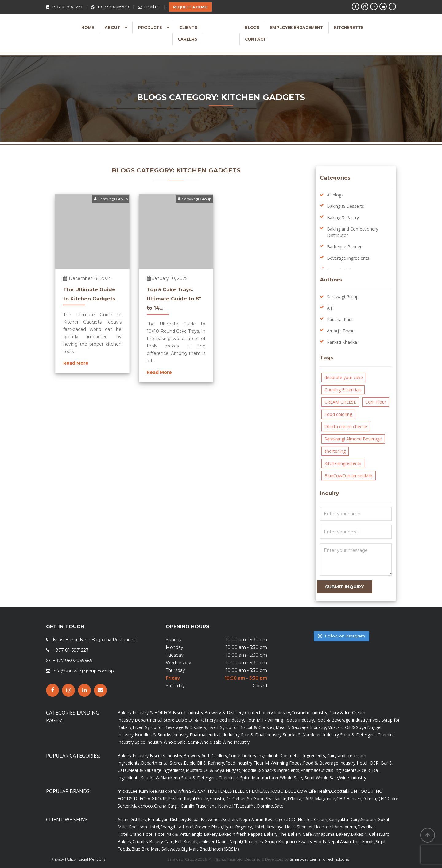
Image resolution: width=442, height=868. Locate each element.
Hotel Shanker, (299, 827)
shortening (335, 451)
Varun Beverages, (269, 819)
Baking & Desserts (345, 206)
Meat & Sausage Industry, (301, 727)
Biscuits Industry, (167, 756)
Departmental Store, (155, 720)
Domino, (266, 806)
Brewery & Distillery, (225, 713)
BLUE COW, (297, 791)
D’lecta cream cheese (346, 426)
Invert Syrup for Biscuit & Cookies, (242, 727)
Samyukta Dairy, (345, 819)
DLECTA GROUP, (151, 798)
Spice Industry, (149, 742)
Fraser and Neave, (214, 806)
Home (88, 27)
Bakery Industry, (134, 756)
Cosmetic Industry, (310, 713)
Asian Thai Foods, (358, 841)
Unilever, (207, 841)
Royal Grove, (197, 798)
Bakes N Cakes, (366, 834)
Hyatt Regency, (238, 827)
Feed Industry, (231, 720)
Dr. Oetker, (236, 798)
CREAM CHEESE (340, 402)
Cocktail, (340, 791)
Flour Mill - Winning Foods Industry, (280, 720)
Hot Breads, (187, 841)
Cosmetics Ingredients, (304, 756)
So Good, (256, 798)
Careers (188, 39)
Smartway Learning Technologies (319, 859)
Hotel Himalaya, (269, 827)
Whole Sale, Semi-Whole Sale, (310, 778)
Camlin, (188, 806)
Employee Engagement (297, 27)
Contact (256, 39)
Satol (279, 806)
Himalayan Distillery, (168, 819)
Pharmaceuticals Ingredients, (329, 770)
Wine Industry (236, 742)
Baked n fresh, (233, 834)
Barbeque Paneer (344, 247)
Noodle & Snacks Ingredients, (271, 770)
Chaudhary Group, (260, 841)
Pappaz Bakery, (263, 834)
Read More (76, 363)
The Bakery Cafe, (296, 834)
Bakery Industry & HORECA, (145, 713)
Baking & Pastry (343, 217)
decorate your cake (344, 377)
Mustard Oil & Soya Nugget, (214, 770)
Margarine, (326, 798)
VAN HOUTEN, (213, 791)
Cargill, (174, 806)
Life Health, (320, 791)
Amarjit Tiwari (341, 331)
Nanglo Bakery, (204, 834)
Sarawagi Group (111, 199)
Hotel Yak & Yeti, (171, 834)
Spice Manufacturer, (260, 778)
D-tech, (370, 798)
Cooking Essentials (343, 390)
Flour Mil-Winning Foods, (278, 763)
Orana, (161, 806)
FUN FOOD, (360, 791)
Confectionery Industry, (268, 713)
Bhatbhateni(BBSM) (219, 849)
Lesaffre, (248, 806)
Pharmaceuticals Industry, (215, 735)
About (113, 27)
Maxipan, (167, 791)
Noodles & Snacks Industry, (162, 735)
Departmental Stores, (162, 763)
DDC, (292, 819)
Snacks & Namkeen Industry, (311, 735)
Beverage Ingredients (348, 258)
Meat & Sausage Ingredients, (157, 770)
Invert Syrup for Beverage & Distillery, (170, 727)
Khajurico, (288, 841)
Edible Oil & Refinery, (196, 720)
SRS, (194, 791)
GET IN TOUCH (65, 627)
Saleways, (171, 849)
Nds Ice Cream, (313, 819)
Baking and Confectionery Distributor (353, 232)
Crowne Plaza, (209, 827)
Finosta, (217, 798)
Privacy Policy (63, 859)
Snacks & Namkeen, (161, 778)
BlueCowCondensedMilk (349, 476)
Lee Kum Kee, (144, 791)
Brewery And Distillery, (206, 756)
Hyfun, (183, 791)
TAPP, (309, 798)
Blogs (252, 27)
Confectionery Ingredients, (255, 756)
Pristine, (176, 798)
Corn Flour (376, 402)
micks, (124, 791)
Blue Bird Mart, (146, 849)
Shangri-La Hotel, (177, 827)
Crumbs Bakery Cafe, (154, 841)
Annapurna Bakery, (332, 834)
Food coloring (338, 414)
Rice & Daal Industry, (262, 735)
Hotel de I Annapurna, (336, 827)
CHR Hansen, (349, 798)
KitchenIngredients (343, 463)
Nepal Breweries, (205, 819)
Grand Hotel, (142, 834)
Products (151, 27)
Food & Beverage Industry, (342, 720)
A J (330, 308)
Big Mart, (190, 849)
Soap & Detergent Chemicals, (211, 778)
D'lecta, (295, 798)
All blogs (335, 195)
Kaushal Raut (340, 319)
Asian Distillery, (133, 819)
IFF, (236, 806)
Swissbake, (277, 798)
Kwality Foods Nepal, (319, 841)
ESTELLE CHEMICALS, (249, 791)
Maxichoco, (143, 806)
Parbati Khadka (342, 342)
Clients (188, 27)
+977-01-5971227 (67, 7)
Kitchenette (349, 27)
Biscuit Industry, (189, 713)
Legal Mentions (92, 859)
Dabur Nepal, (229, 841)
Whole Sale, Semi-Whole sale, (193, 742)
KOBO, (278, 791)
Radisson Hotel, (145, 827)
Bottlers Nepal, (237, 819)
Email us (152, 7)
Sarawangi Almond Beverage (353, 439)
